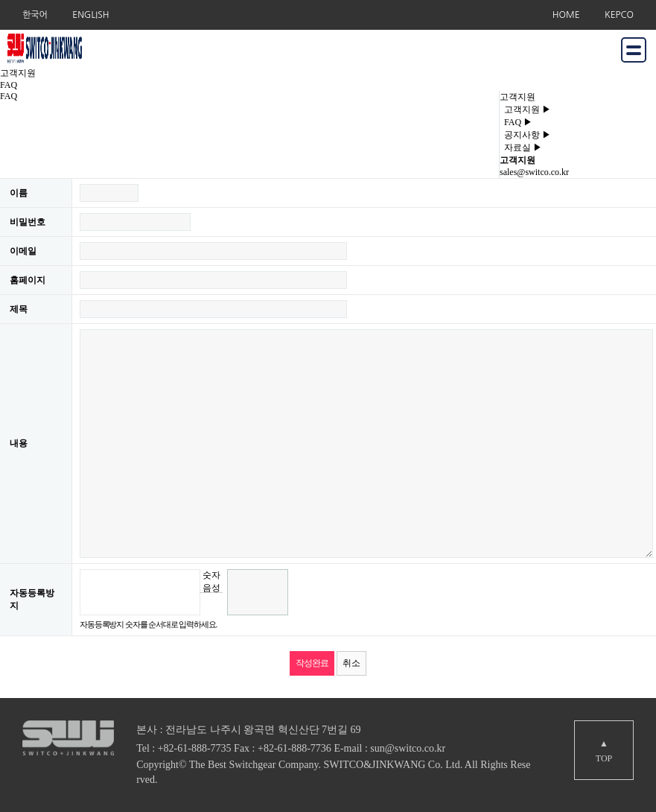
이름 (19, 193)
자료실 (521, 148)
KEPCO (619, 15)
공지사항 (525, 135)
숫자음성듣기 (211, 581)
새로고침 (211, 604)
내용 (19, 443)
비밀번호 (28, 222)
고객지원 (525, 110)
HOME (566, 15)
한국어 (35, 15)
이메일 (23, 251)
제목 (19, 309)
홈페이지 (28, 280)
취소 (351, 663)
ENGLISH (90, 15)
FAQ (516, 122)
